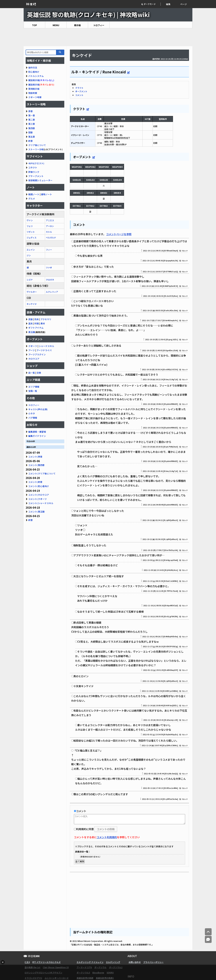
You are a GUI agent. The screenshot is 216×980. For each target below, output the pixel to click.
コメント (79, 95)
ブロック (184, 251)
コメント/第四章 (36, 465)
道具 (31, 323)
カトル (49, 232)
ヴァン (30, 220)
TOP (35, 25)
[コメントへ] (208, 939)
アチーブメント (36, 176)
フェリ (30, 226)
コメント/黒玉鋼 (36, 512)
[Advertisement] (108, 37)
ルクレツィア (52, 292)
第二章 (32, 120)
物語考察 (33, 93)
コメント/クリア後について (42, 473)
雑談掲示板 (34, 80)
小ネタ (32, 413)
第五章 (32, 137)
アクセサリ (46, 319)
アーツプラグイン (37, 354)
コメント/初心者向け (39, 486)
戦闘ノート (34, 194)
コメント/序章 (35, 457)
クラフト (79, 88)
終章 (31, 141)
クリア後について (37, 145)
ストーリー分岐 (36, 149)
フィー (49, 250)
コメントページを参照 (119, 234)
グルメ (32, 199)
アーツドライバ (44, 350)
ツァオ (49, 267)
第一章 (32, 115)
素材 (43, 323)
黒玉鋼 (32, 332)
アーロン (50, 226)
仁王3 (27, 962)
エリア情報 (34, 387)
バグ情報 (33, 418)
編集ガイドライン (37, 436)
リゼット (31, 232)
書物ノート (46, 194)
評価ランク (34, 172)
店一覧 (32, 373)
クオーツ (33, 346)
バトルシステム (36, 76)
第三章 (32, 124)
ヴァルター (32, 292)
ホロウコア (34, 359)
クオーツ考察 (35, 97)
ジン (29, 255)
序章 (31, 111)
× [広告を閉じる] (3, 962)
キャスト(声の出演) (38, 409)
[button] (151, 4)
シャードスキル (46, 346)
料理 (37, 323)
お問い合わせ (135, 962)
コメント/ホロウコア (39, 495)
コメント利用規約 (107, 837)
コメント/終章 (35, 482)
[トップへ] (208, 932)
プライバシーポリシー (153, 962)
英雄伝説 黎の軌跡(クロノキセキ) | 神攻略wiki (88, 14)
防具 (37, 319)
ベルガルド (51, 237)
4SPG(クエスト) (36, 163)
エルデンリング (113, 962)
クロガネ (50, 280)
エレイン (31, 250)
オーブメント (81, 91)
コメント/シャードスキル (41, 503)
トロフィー (99, 25)
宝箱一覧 (33, 391)
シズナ (30, 280)
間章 (31, 132)
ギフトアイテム (36, 328)
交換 (39, 373)
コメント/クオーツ (38, 499)
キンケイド (32, 304)
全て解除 (80, 861)
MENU (56, 25)
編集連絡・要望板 (37, 432)
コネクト (33, 167)
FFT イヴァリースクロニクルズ (46, 962)
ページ (184, 4)
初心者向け (34, 72)
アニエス (50, 220)
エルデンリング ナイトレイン (90, 962)
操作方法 (33, 68)
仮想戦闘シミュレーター (40, 180)
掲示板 (77, 25)
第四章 (32, 128)
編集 (168, 4)
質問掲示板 (34, 89)
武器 (31, 319)
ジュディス (32, 237)
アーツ (32, 350)
